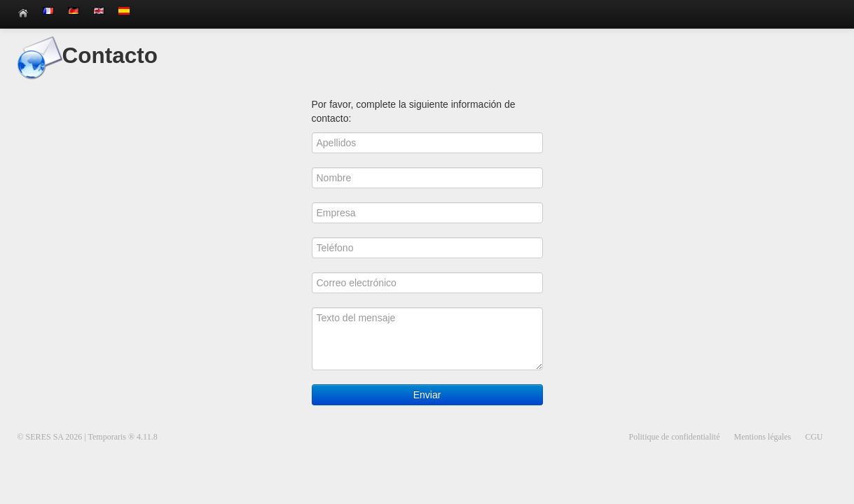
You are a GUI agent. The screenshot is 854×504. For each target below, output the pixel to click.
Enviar (427, 395)
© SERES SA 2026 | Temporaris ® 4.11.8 (88, 437)
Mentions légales (763, 437)
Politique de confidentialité (675, 437)
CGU (814, 437)
